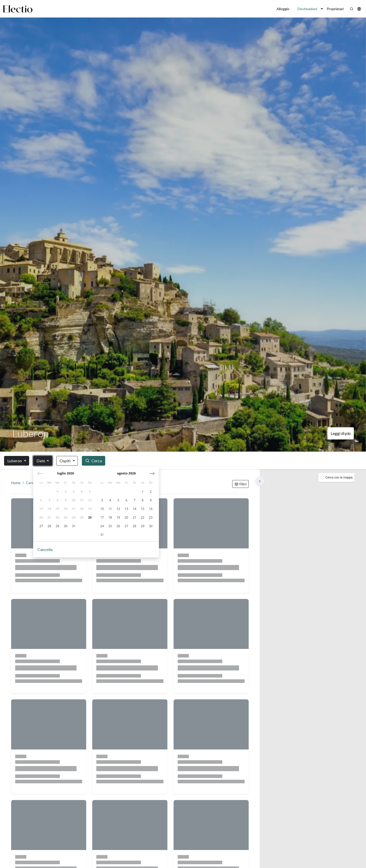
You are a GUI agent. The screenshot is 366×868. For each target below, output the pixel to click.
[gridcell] (58, 492)
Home (17, 484)
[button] (322, 9)
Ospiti (65, 461)
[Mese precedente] (40, 474)
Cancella (45, 550)
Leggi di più (341, 433)
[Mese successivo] (152, 474)
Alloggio (283, 9)
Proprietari (335, 9)
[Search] (352, 9)
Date (41, 461)
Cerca (32, 484)
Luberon (15, 461)
